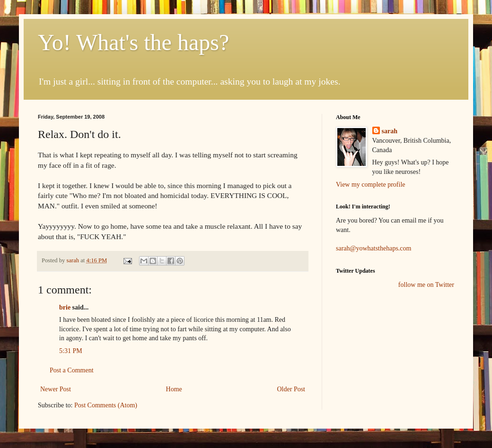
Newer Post (56, 389)
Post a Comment (72, 370)
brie (65, 307)
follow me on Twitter (426, 285)
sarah (73, 260)
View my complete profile (371, 185)
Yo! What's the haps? (133, 42)
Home (174, 389)
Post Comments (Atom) (106, 405)
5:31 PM (71, 351)
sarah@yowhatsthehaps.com (373, 248)
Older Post (291, 389)
